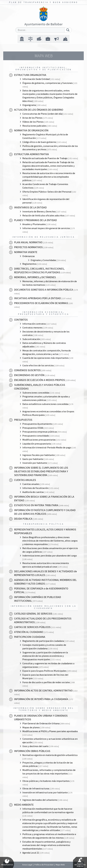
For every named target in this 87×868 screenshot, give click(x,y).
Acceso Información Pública (80, 863)
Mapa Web (60, 865)
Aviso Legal (27, 865)
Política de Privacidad (44, 865)
